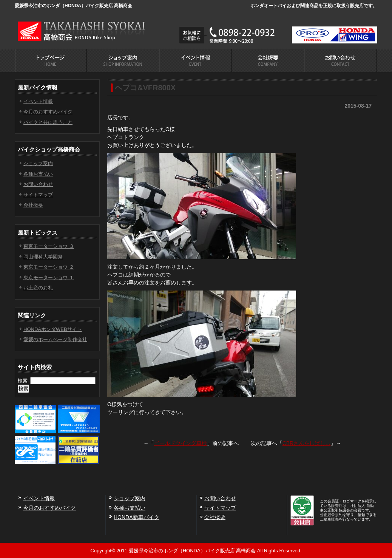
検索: (23, 381)
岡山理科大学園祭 (43, 257)
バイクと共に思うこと (48, 122)
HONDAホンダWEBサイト (53, 329)
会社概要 (33, 205)
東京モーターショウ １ (49, 277)
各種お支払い (38, 174)
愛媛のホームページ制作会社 (55, 339)
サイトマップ (38, 195)
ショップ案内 (38, 163)
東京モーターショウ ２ (49, 267)
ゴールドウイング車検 (181, 443)
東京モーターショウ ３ (49, 246)
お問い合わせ (38, 184)
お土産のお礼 (38, 288)
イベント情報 (38, 101)
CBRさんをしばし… (307, 443)
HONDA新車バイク (137, 517)
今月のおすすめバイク (48, 112)
